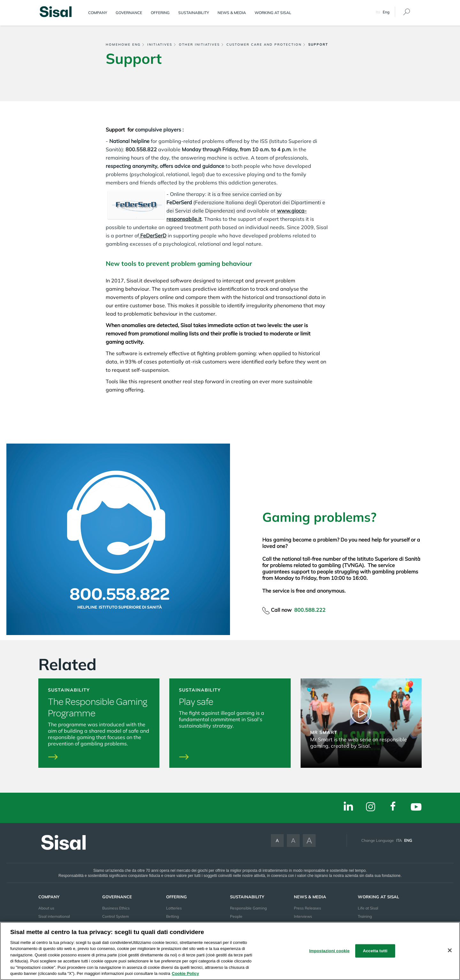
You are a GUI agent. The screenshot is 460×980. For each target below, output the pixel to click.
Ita (378, 12)
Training (365, 916)
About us (46, 908)
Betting (172, 916)
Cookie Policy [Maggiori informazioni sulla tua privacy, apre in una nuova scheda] (185, 973)
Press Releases (307, 908)
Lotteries (174, 908)
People (236, 916)
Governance (129, 13)
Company (98, 13)
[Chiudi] (450, 950)
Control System (116, 916)
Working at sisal (273, 13)
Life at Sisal (368, 908)
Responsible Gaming (248, 908)
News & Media (232, 13)
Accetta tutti (375, 951)
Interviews (303, 916)
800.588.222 (310, 610)
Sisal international (54, 916)
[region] (230, 951)
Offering (160, 13)
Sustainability (194, 13)
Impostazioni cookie (330, 951)
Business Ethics (116, 908)
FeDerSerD (153, 236)
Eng (408, 840)
